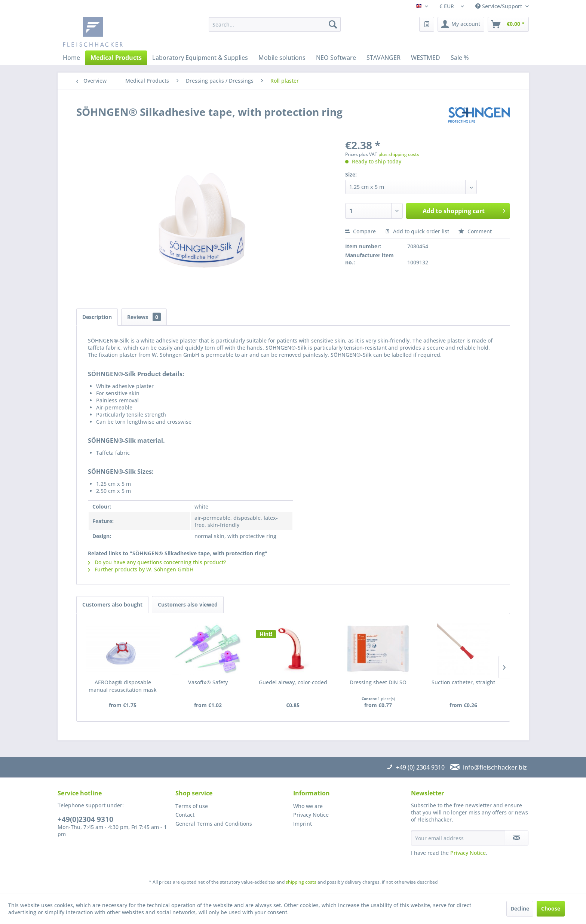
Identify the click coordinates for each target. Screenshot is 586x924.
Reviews (144, 317)
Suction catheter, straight (463, 682)
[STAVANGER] (383, 58)
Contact (185, 815)
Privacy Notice (311, 815)
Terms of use (192, 806)
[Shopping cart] (508, 24)
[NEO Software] (336, 58)
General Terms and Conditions (214, 824)
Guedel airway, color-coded (293, 682)
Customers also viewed (188, 604)
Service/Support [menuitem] (499, 6)
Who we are (308, 806)
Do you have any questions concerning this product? (157, 562)
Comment (475, 231)
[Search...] (275, 24)
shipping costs (301, 882)
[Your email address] (458, 838)
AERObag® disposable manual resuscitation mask (123, 686)
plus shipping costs (399, 154)
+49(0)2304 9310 (85, 819)
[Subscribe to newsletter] (517, 838)
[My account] (461, 24)
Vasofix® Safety (208, 682)
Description (97, 317)
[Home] (71, 58)
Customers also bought (112, 604)
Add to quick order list (417, 231)
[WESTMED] (426, 58)
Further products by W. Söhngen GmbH (141, 569)
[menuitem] (275, 24)
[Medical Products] (116, 58)
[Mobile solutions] (282, 58)
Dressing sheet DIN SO (378, 682)
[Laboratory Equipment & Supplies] (200, 58)
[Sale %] (460, 58)
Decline (520, 908)
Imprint (303, 824)
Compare (361, 231)
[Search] (333, 24)
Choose (551, 908)
